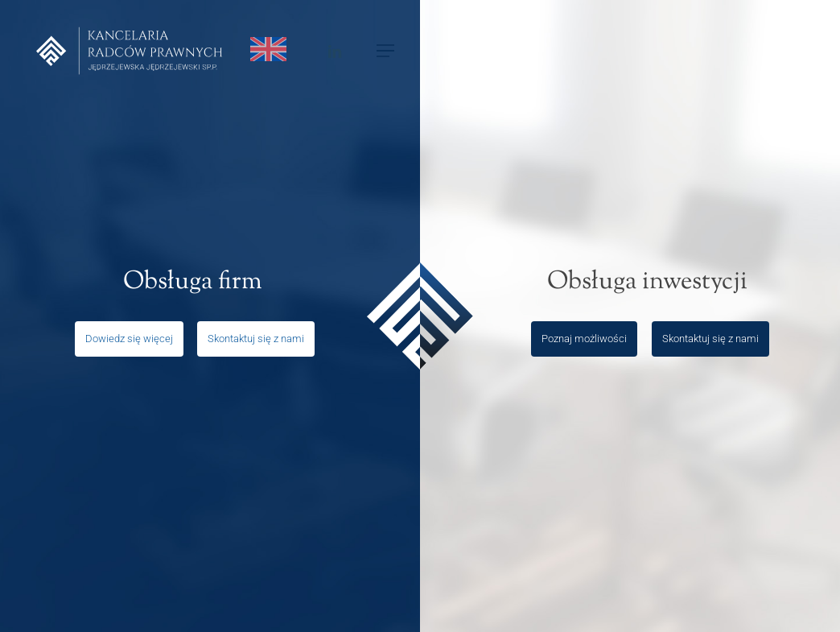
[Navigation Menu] (386, 51)
